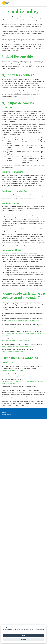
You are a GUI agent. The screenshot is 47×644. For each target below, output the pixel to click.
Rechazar (24, 639)
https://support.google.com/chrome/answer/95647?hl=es (23, 321)
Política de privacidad (6, 414)
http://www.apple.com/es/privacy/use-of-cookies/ (15, 341)
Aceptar (23, 636)
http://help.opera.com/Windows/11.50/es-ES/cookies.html (18, 346)
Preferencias (22, 631)
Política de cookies (6, 416)
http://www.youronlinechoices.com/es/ (12, 370)
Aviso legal (4, 412)
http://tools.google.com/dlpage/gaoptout (13, 352)
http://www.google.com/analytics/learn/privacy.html (16, 376)
